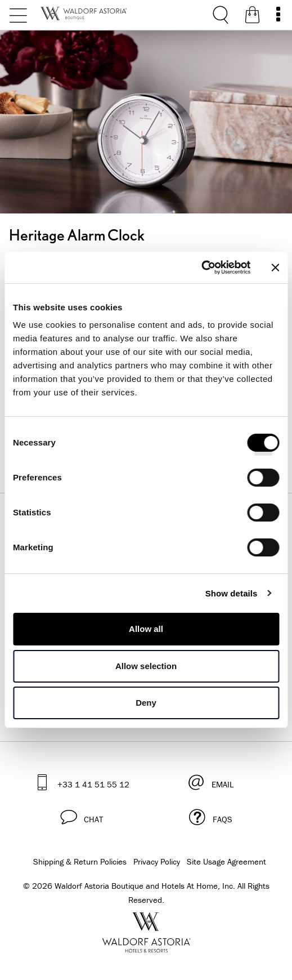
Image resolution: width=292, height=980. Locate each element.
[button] (81, 817)
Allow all (146, 629)
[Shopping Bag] (252, 17)
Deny (146, 703)
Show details (232, 593)
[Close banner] (275, 268)
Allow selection (146, 666)
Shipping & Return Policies (80, 861)
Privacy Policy (157, 861)
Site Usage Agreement (226, 861)
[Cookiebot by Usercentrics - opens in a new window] (201, 268)
